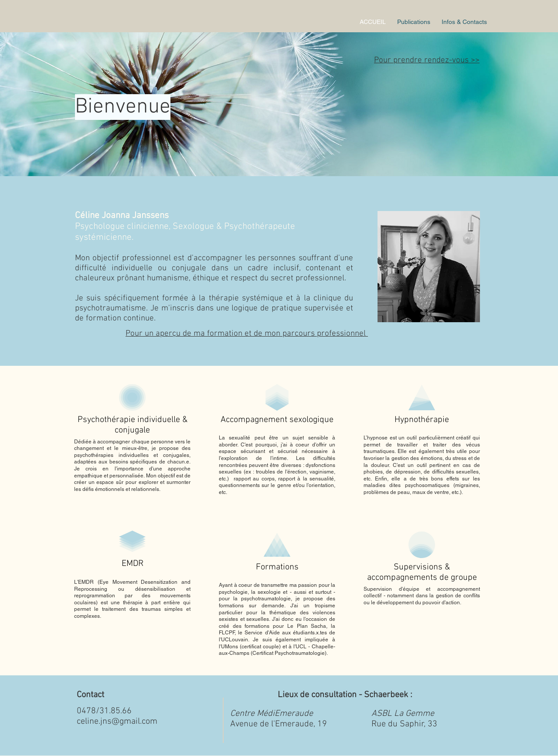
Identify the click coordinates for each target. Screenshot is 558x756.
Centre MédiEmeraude (272, 714)
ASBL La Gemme (403, 714)
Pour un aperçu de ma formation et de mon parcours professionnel (247, 334)
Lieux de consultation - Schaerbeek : (346, 695)
